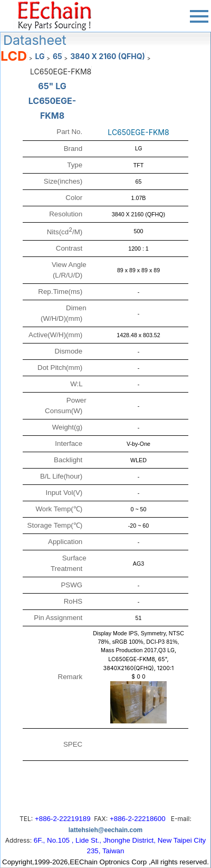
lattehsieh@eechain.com (105, 830)
